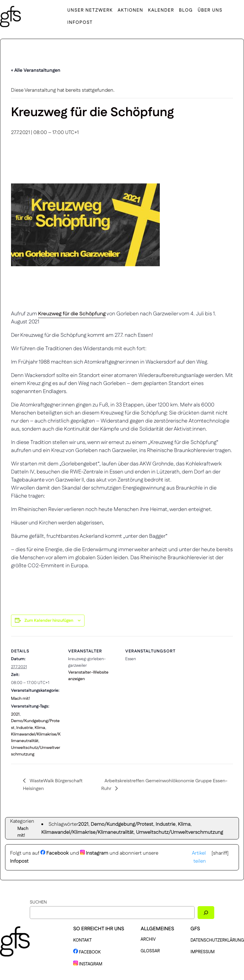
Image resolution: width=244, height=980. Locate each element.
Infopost (19, 861)
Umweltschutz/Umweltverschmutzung (180, 832)
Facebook (55, 853)
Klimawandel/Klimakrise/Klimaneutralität (87, 832)
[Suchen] (206, 913)
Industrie (25, 728)
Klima (40, 728)
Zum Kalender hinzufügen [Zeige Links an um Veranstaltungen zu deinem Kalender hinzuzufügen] (49, 621)
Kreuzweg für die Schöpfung (72, 314)
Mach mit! (21, 699)
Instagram (94, 853)
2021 (15, 714)
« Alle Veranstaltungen (36, 70)
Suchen (38, 902)
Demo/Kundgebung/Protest (122, 824)
